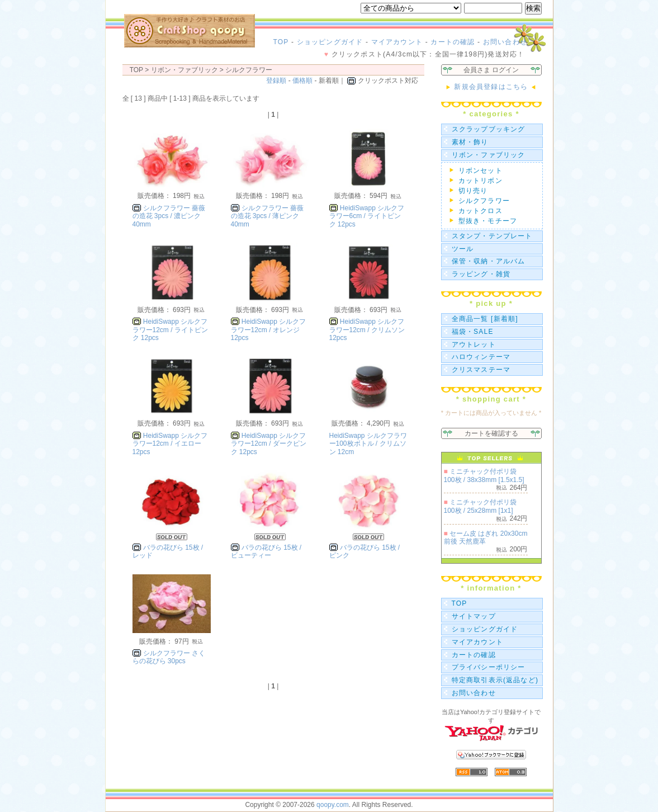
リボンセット (481, 171)
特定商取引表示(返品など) (495, 680)
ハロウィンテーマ (481, 357)
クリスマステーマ (481, 370)
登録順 (276, 81)
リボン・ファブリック (489, 155)
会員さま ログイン (491, 70)
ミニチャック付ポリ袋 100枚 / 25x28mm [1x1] (481, 506)
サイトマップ (474, 616)
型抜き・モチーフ (488, 221)
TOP (281, 42)
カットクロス (481, 211)
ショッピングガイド (330, 42)
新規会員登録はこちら (491, 87)
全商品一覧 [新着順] (485, 319)
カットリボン (481, 181)
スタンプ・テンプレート (492, 236)
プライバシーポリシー (489, 667)
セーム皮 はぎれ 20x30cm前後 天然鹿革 (486, 537)
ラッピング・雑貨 (481, 274)
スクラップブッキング (489, 129)
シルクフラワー (249, 70)
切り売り (473, 191)
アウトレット (474, 344)
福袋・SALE (473, 332)
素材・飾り (470, 142)
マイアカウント (397, 42)
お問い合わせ (505, 42)
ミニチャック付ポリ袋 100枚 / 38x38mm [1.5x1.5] (484, 475)
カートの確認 (453, 42)
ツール (463, 249)
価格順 (302, 81)
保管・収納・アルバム (489, 261)
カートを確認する (491, 433)
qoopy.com (333, 805)
